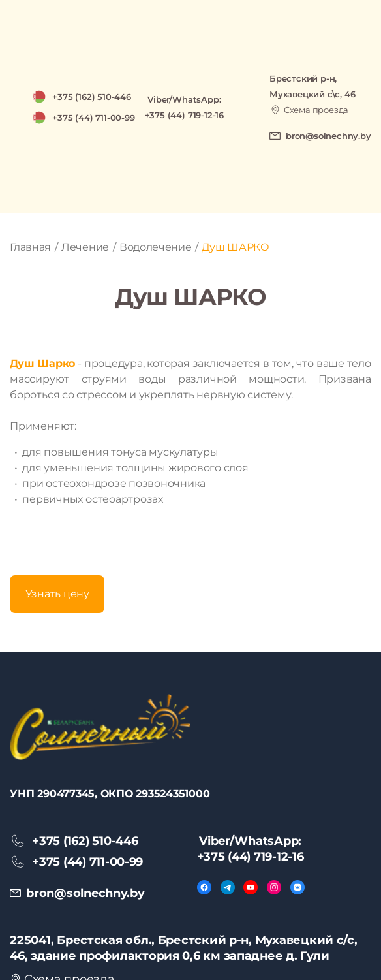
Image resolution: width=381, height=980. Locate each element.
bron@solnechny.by (328, 136)
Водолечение (156, 247)
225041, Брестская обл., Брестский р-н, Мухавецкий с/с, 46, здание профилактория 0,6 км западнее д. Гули (183, 948)
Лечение (85, 247)
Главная (30, 247)
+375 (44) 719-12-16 (184, 115)
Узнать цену (57, 594)
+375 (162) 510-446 (92, 97)
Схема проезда (316, 110)
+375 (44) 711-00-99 (93, 118)
